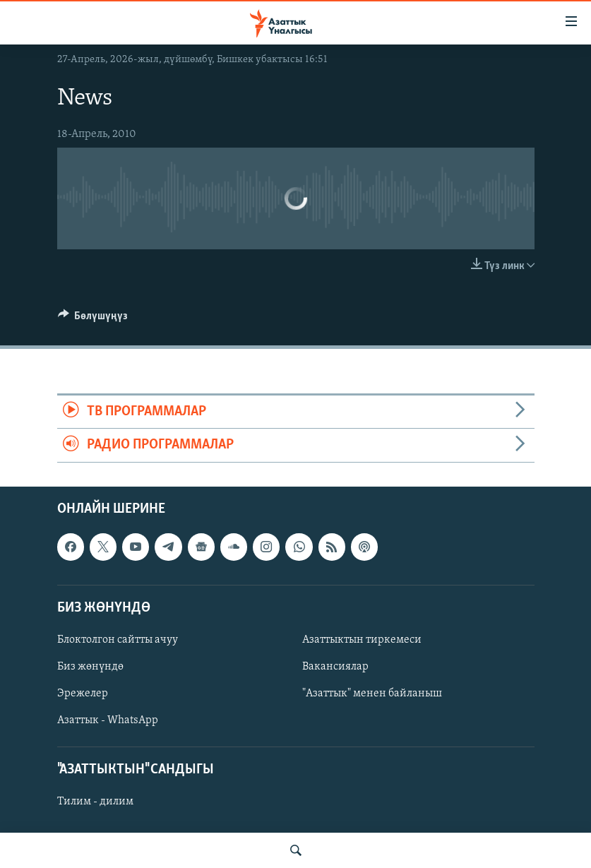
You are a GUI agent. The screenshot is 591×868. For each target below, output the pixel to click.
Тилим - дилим (95, 802)
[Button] (93, 319)
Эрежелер (83, 694)
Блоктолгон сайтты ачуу (118, 640)
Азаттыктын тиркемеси (362, 640)
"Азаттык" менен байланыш (372, 694)
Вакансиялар (335, 667)
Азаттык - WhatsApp (108, 720)
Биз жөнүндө (90, 667)
